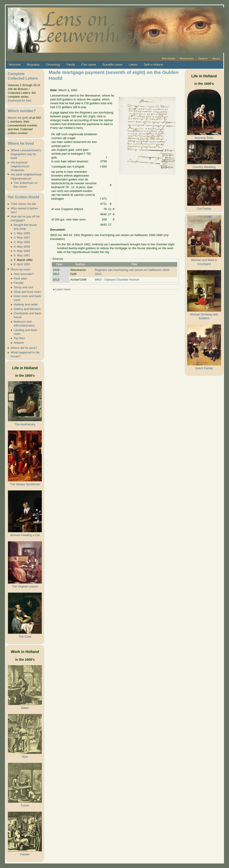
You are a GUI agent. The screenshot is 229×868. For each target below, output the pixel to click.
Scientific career (112, 65)
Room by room (20, 269)
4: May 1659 (22, 247)
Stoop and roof (24, 287)
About (216, 58)
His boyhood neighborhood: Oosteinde (20, 166)
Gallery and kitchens (27, 309)
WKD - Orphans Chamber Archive (117, 280)
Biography (33, 65)
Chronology (53, 65)
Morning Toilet (204, 138)
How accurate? (24, 274)
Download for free (19, 101)
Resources (187, 58)
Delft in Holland (153, 65)
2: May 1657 (22, 238)
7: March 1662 (23, 260)
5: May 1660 (22, 251)
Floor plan (20, 278)
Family (71, 65)
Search (203, 58)
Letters (133, 65)
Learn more (63, 289)
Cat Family (204, 209)
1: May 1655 (22, 233)
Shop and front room (27, 292)
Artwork (19, 343)
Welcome (15, 65)
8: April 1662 (22, 264)
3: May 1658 (22, 242)
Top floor (19, 338)
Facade (19, 283)
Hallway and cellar (26, 304)
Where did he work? (24, 348)
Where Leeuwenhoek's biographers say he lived (26, 154)
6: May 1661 (22, 255)
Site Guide (168, 58)
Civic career (89, 65)
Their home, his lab (23, 204)
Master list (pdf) (18, 118)
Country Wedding (204, 167)
